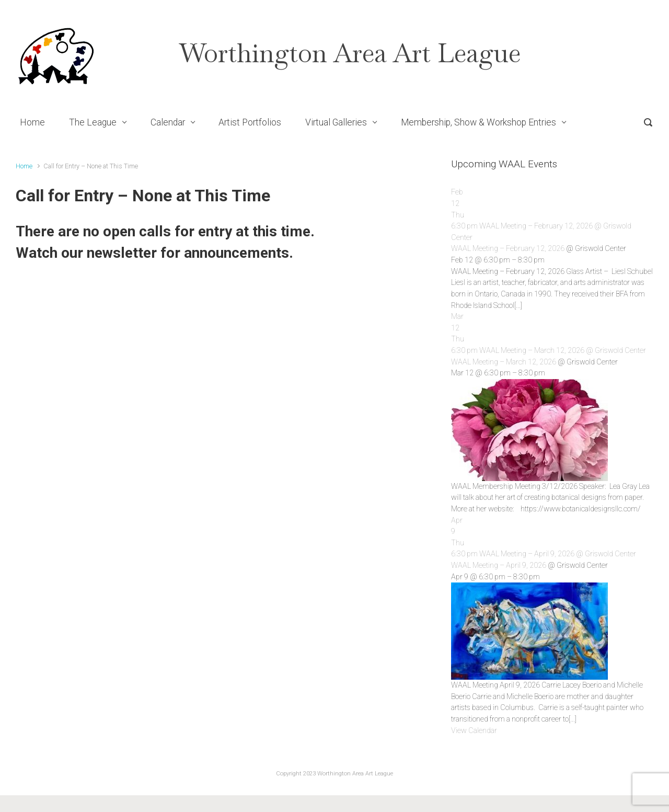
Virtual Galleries (336, 122)
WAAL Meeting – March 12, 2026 (504, 362)
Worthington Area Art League (350, 53)
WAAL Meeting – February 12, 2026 (508, 249)
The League (93, 122)
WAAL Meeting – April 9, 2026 (499, 565)
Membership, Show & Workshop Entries (478, 122)
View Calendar (474, 731)
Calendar (168, 122)
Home (32, 122)
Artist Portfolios (250, 122)
